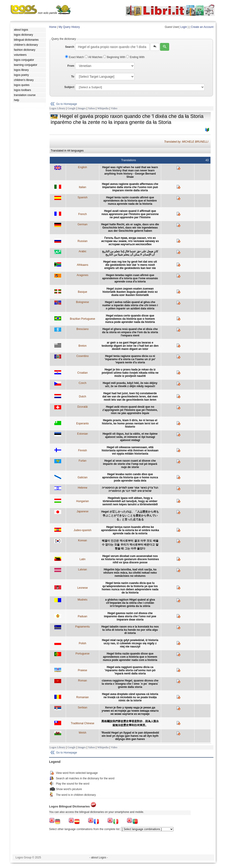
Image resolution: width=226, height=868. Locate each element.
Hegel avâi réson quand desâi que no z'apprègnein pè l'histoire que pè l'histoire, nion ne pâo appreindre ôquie (130, 410)
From (71, 66)
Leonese (82, 588)
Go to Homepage (67, 104)
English (83, 167)
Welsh (83, 733)
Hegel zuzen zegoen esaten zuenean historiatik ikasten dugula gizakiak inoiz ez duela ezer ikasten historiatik (130, 292)
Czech (82, 383)
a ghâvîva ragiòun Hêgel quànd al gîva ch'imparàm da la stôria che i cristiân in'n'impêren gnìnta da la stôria (130, 603)
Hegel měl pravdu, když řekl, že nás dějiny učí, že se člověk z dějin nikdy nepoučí (130, 385)
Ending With (135, 57)
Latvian (83, 570)
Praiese (83, 670)
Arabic (82, 251)
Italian (82, 187)
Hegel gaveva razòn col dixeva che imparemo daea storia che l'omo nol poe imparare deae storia (130, 616)
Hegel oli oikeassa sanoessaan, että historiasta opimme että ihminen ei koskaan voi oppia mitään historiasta (130, 450)
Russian (83, 241)
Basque (83, 292)
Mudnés (83, 600)
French (83, 214)
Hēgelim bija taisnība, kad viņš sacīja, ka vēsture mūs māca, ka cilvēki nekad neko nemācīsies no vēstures (130, 573)
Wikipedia (103, 108)
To (73, 77)
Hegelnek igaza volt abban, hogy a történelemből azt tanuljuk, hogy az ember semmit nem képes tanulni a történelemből (130, 501)
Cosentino (82, 356)
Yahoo (91, 108)
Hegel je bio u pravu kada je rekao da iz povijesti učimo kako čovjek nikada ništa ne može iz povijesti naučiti (130, 373)
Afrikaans (82, 265)
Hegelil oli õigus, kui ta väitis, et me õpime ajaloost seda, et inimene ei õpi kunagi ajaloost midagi (130, 437)
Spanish (83, 197)
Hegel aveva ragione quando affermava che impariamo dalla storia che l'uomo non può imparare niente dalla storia (130, 187)
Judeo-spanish (82, 530)
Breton (83, 346)
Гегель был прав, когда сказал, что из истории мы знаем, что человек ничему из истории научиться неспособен (130, 241)
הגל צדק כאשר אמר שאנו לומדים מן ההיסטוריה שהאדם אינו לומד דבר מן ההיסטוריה (130, 489)
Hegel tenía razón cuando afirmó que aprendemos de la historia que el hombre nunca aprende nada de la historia (130, 201)
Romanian (83, 697)
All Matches (94, 57)
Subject (69, 87)
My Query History (69, 27)
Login (184, 27)
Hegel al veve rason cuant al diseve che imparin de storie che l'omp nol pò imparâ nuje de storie (130, 464)
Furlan (82, 461)
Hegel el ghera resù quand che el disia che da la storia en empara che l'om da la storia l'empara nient (130, 332)
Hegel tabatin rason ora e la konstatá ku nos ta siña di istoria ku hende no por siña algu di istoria (130, 630)
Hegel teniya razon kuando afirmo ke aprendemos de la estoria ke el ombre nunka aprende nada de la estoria (130, 530)
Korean (83, 541)
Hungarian (83, 501)
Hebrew (83, 488)
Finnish (83, 450)
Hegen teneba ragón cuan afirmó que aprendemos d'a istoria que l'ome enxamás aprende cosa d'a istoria (130, 278)
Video (114, 108)
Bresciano (83, 329)
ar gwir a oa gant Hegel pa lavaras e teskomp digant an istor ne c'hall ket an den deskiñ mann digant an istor (130, 346)
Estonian (83, 434)
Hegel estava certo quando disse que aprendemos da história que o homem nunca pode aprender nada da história (130, 319)
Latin (82, 559)
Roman (83, 681)
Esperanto (83, 423)
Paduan (83, 616)
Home (53, 27)
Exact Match (75, 57)
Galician (83, 477)
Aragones (83, 275)
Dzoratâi (83, 407)
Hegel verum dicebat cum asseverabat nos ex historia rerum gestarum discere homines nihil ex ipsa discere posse (130, 559)
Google (72, 108)
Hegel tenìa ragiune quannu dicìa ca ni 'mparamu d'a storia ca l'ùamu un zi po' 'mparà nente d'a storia (130, 359)
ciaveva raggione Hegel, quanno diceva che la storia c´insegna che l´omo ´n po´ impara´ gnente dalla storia (130, 684)
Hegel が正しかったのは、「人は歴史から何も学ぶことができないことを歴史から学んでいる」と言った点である (130, 516)
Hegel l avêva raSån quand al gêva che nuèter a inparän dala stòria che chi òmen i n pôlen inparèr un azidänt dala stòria (130, 305)
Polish (83, 643)
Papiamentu (82, 627)
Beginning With (115, 57)
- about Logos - (99, 857)
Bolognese (83, 302)
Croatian (83, 373)
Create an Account (202, 27)
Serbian (83, 708)
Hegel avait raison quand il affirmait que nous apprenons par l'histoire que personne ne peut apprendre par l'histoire (130, 214)
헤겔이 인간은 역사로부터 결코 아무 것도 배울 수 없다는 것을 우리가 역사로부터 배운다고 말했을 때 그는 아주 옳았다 (130, 545)
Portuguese (83, 654)
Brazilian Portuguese (83, 319)
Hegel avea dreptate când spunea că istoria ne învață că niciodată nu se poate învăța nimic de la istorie (130, 697)
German (83, 224)
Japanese (82, 511)
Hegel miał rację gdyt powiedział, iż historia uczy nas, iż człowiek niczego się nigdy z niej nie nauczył (130, 643)
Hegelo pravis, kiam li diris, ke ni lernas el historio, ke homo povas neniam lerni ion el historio (130, 423)
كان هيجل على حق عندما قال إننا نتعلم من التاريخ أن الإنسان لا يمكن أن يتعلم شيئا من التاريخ (130, 253)
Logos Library (57, 108)
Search (70, 47)
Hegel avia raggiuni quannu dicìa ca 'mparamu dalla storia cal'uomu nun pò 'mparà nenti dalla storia (130, 670)
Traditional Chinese (83, 723)
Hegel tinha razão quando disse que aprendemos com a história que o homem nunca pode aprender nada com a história (130, 657)
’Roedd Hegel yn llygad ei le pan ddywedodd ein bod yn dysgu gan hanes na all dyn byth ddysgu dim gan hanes (130, 736)
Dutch (83, 397)
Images (82, 108)
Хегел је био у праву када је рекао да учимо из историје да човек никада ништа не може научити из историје (130, 711)
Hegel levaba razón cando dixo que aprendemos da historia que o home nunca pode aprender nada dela (130, 477)
